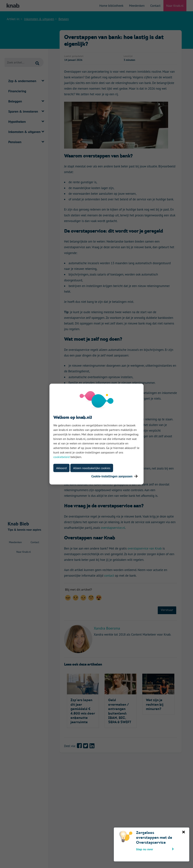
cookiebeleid (62, 457)
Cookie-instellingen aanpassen (114, 476)
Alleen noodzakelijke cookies (92, 468)
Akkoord (61, 468)
